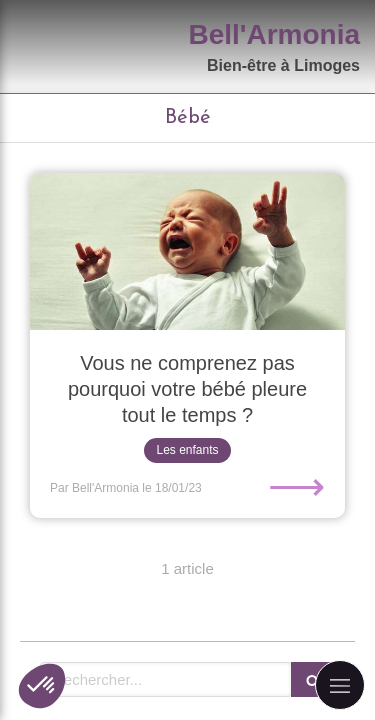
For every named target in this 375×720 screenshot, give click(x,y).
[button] (42, 686)
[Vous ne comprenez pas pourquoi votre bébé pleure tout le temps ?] (187, 252)
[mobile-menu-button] (340, 685)
